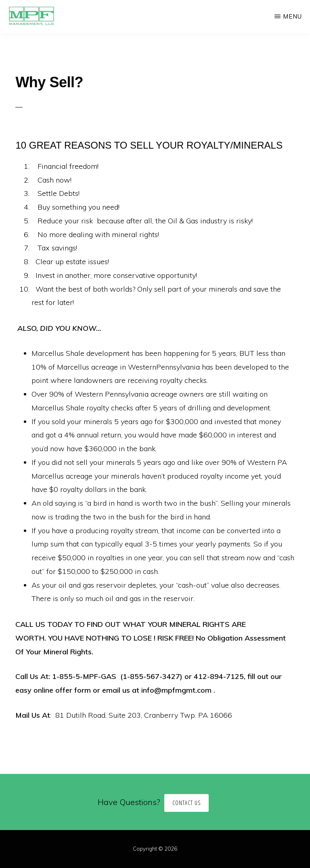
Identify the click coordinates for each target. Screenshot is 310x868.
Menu (292, 16)
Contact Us (186, 803)
